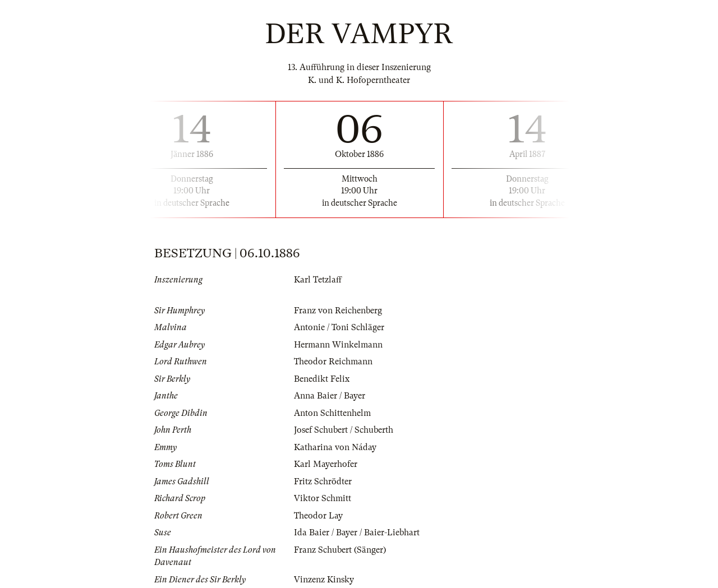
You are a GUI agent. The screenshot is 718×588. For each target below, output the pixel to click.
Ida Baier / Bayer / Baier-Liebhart (357, 533)
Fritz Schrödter (323, 481)
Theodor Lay (318, 516)
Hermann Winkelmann (338, 345)
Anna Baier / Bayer (330, 396)
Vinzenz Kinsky (324, 580)
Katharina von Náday (335, 447)
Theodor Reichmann (333, 362)
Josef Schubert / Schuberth (344, 430)
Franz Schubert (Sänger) (340, 550)
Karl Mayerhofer (326, 464)
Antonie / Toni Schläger (339, 327)
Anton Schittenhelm (332, 413)
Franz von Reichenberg (338, 311)
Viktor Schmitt (323, 498)
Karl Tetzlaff (318, 280)
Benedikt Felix (322, 379)
